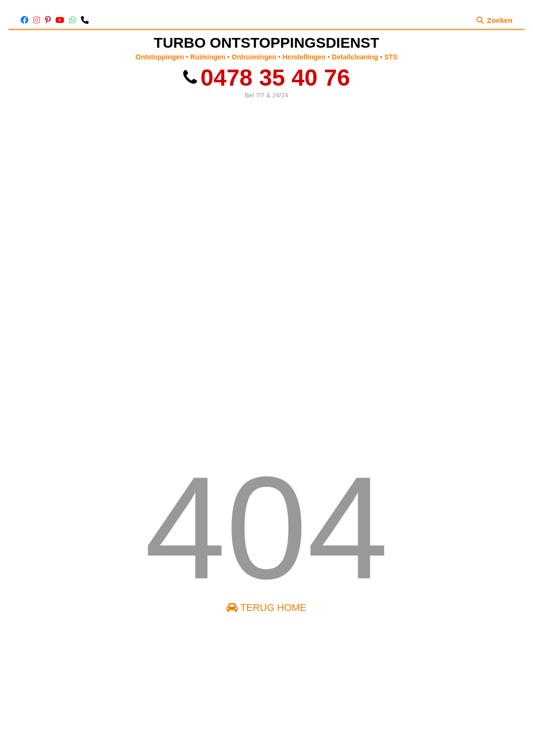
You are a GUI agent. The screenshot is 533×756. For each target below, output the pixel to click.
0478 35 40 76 (267, 78)
